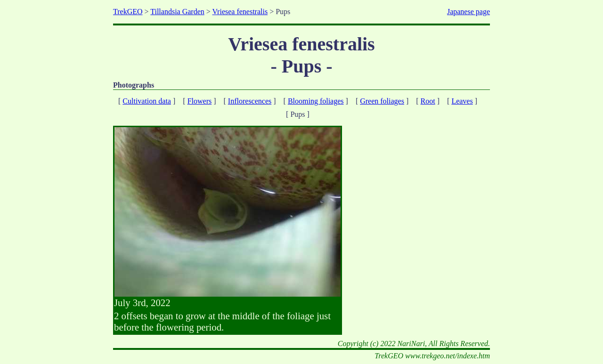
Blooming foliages (316, 101)
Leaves (462, 101)
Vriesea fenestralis (240, 12)
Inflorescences (250, 101)
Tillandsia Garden (177, 12)
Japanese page (469, 12)
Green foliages (382, 101)
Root (428, 101)
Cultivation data (147, 101)
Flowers (200, 101)
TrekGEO (128, 12)
